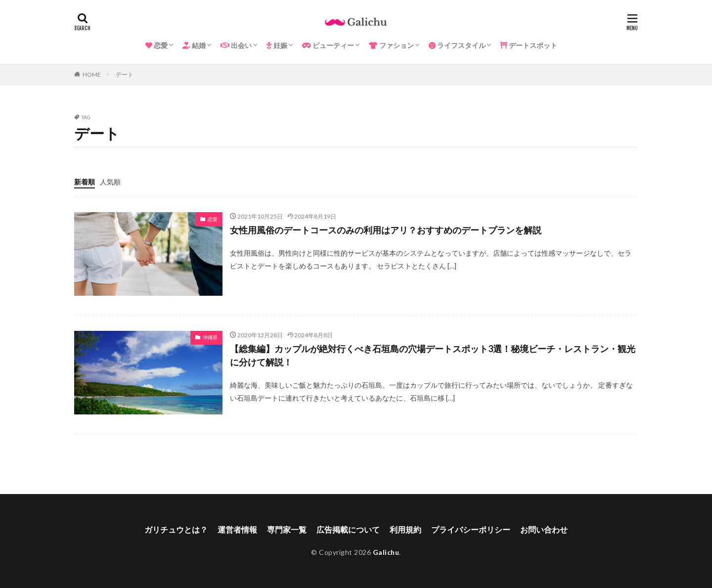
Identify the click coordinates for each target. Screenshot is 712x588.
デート (125, 74)
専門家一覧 (287, 529)
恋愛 (156, 45)
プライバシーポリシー (471, 529)
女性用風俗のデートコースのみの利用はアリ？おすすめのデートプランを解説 (386, 230)
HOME (92, 74)
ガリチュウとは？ (176, 529)
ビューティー (328, 45)
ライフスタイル (457, 45)
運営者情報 (237, 529)
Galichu (386, 552)
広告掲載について (348, 529)
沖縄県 (210, 337)
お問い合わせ (544, 529)
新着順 (85, 182)
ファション (391, 45)
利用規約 (405, 529)
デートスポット (529, 45)
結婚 (194, 45)
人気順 (110, 182)
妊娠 (277, 45)
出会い (236, 45)
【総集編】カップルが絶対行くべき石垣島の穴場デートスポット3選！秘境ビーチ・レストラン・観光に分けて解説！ (433, 355)
